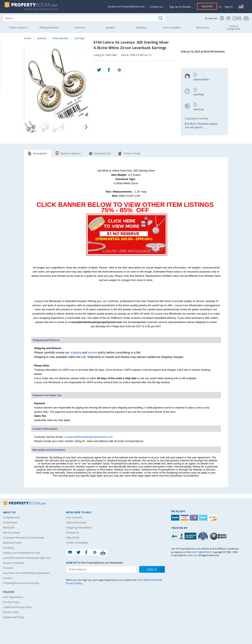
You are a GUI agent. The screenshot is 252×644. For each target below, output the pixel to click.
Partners (8, 568)
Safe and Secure (76, 522)
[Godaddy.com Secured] (219, 536)
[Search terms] (84, 18)
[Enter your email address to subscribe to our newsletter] (101, 569)
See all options (194, 127)
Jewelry (42, 38)
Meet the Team (12, 543)
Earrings (79, 38)
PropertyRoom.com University (21, 583)
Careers (8, 578)
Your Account (74, 517)
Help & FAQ (73, 538)
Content (4, 51)
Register (207, 6)
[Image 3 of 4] (58, 126)
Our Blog (8, 548)
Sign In (228, 7)
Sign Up (152, 569)
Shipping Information (79, 527)
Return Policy (11, 612)
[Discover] (213, 518)
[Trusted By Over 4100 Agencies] (203, 536)
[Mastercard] (194, 518)
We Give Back (11, 532)
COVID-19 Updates (77, 543)
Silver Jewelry (60, 38)
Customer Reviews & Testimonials (24, 538)
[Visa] (185, 518)
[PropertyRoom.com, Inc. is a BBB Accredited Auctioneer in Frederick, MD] (184, 536)
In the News (10, 522)
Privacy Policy (11, 602)
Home (28, 38)
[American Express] (204, 518)
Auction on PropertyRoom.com (126, 6)
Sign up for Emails (180, 7)
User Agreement (13, 597)
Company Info (12, 517)
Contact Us (156, 7)
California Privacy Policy (18, 607)
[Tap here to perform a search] (161, 18)
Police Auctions (18, 27)
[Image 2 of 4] (44, 126)
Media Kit (9, 527)
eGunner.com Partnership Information (26, 573)
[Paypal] (176, 518)
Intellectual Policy (14, 617)
